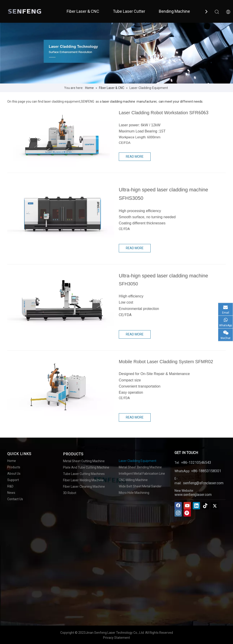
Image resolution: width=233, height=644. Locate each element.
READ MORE (135, 157)
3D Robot (70, 493)
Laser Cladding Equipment (138, 461)
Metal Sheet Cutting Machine (84, 461)
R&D (10, 486)
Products (14, 467)
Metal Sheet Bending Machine (140, 467)
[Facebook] (178, 506)
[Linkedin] (196, 506)
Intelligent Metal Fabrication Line (142, 474)
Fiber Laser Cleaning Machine (84, 487)
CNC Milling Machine (133, 480)
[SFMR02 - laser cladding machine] (61, 386)
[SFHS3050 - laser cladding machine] (61, 208)
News (11, 493)
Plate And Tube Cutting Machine (86, 467)
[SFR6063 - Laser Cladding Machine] (61, 137)
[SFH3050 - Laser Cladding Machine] (61, 300)
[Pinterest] (187, 513)
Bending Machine (174, 11)
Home (12, 461)
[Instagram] (178, 513)
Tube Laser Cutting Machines (84, 474)
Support (13, 480)
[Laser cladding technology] (116, 53)
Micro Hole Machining (134, 493)
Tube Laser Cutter (129, 11)
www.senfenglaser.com (193, 495)
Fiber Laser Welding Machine (83, 480)
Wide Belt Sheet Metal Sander (140, 486)
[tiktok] (205, 506)
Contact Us (15, 499)
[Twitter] (215, 506)
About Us (14, 474)
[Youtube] (187, 506)
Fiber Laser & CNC (83, 11)
